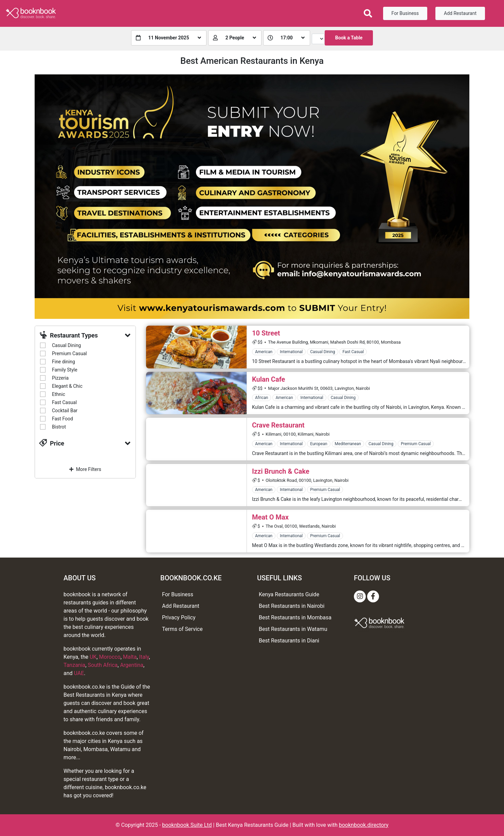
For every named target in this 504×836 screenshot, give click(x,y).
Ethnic (59, 394)
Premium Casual (69, 353)
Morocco (110, 657)
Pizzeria (60, 378)
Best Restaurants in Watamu (293, 629)
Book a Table (349, 38)
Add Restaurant (460, 13)
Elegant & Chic (67, 386)
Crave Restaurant (278, 425)
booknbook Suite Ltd (187, 825)
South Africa (103, 665)
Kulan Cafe (268, 379)
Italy (144, 657)
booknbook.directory (364, 825)
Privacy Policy (179, 617)
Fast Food (62, 419)
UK (93, 657)
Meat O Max (270, 517)
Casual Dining (66, 345)
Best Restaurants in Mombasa (295, 617)
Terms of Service (182, 629)
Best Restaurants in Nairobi (292, 606)
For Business (405, 13)
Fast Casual (64, 402)
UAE (79, 673)
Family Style (65, 370)
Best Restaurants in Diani (289, 641)
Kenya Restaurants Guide (289, 594)
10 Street (266, 333)
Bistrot (59, 427)
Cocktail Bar (65, 411)
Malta (130, 657)
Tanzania (74, 665)
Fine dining (64, 362)
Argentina (132, 665)
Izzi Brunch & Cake (281, 471)
